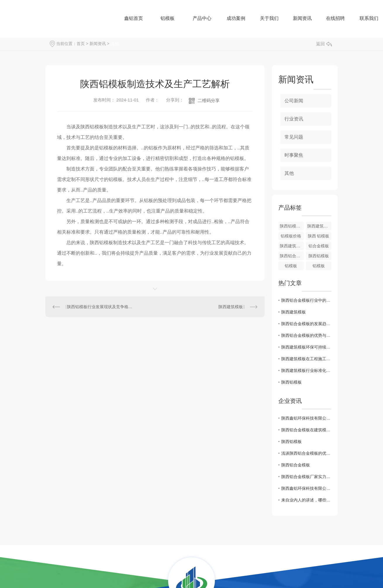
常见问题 (294, 137)
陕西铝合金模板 (292, 256)
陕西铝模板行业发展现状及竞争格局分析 (100, 307)
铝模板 (291, 266)
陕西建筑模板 (231, 307)
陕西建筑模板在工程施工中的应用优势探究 (306, 359)
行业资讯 (294, 119)
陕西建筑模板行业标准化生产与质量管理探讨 (306, 370)
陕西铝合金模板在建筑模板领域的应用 (306, 430)
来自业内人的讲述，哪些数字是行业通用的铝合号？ (306, 500)
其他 (115, 44)
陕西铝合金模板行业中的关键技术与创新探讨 (306, 300)
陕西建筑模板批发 (319, 226)
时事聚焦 (294, 155)
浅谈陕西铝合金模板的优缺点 (306, 453)
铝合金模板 (319, 246)
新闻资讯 (98, 44)
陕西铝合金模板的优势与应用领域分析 (306, 335)
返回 (324, 44)
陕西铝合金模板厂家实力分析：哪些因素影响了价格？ (306, 477)
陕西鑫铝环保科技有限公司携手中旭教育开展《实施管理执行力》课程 (306, 418)
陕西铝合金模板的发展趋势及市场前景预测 (306, 324)
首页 (81, 44)
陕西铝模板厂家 (292, 226)
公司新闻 (294, 101)
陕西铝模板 (319, 256)
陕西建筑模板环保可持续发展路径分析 (306, 347)
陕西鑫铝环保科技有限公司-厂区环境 (306, 488)
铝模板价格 (291, 236)
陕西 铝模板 (319, 236)
